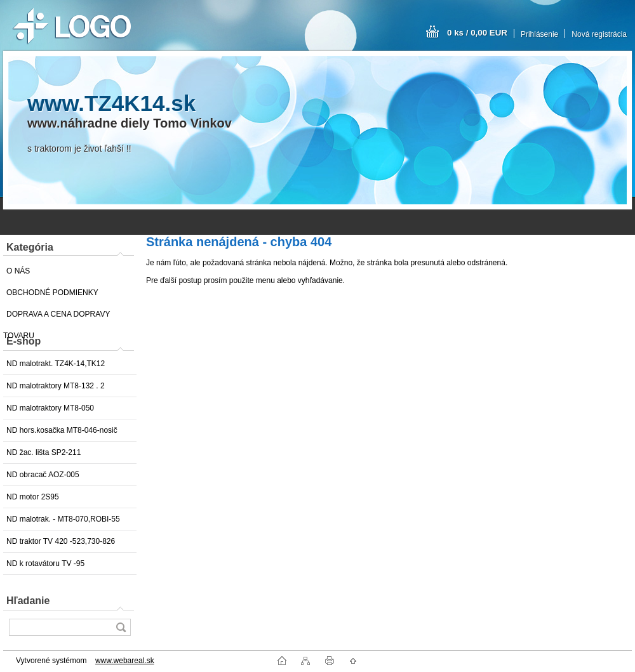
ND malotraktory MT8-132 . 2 (56, 386)
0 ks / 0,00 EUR (477, 33)
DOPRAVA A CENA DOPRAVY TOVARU (57, 317)
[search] (121, 627)
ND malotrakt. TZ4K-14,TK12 (56, 364)
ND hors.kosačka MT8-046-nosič (62, 430)
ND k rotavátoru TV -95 (45, 563)
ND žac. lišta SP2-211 (43, 452)
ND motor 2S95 (33, 497)
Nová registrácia (599, 34)
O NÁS (18, 271)
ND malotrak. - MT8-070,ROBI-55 (63, 519)
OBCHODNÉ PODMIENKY (52, 293)
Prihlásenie (539, 34)
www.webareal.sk (125, 661)
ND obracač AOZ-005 (43, 475)
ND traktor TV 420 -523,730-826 (61, 541)
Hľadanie (28, 601)
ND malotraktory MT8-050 (50, 408)
